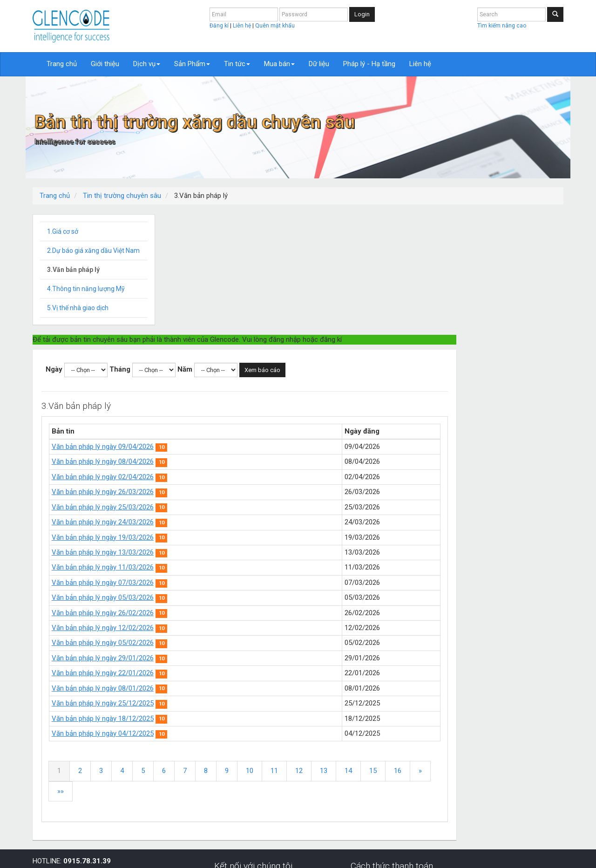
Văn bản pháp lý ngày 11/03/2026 (239, 447)
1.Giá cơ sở (63, 231)
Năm (321, 249)
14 (484, 650)
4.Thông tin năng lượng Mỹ (86, 289)
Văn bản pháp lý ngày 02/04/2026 (239, 356)
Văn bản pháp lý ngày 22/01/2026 (239, 552)
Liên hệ (243, 26)
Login (362, 14)
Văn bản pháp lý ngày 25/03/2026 (239, 387)
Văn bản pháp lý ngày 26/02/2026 (239, 492)
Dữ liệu (319, 64)
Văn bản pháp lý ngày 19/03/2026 (239, 417)
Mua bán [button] (279, 64)
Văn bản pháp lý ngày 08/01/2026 (239, 568)
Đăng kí (220, 26)
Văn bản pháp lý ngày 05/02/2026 (239, 522)
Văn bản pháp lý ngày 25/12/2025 (239, 583)
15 (509, 650)
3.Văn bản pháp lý (73, 270)
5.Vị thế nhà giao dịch (78, 308)
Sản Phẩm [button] (192, 64)
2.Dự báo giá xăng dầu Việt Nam (93, 251)
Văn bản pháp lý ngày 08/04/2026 (239, 341)
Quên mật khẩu (275, 26)
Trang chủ (62, 64)
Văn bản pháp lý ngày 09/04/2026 (239, 326)
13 (460, 650)
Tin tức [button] (237, 64)
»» (217, 671)
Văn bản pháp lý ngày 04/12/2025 (239, 613)
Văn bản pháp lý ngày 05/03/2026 (239, 477)
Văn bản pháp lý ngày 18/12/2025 (239, 598)
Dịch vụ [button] (147, 64)
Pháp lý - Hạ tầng (369, 64)
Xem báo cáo (398, 249)
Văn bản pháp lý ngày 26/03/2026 (239, 371)
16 (534, 650)
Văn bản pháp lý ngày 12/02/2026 (239, 507)
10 (386, 650)
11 (410, 650)
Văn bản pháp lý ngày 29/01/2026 (239, 537)
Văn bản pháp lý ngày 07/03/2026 (239, 462)
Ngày (190, 249)
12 (435, 650)
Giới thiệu (105, 64)
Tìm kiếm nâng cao (502, 26)
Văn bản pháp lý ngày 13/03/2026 (239, 432)
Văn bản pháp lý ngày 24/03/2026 (239, 401)
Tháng (256, 249)
